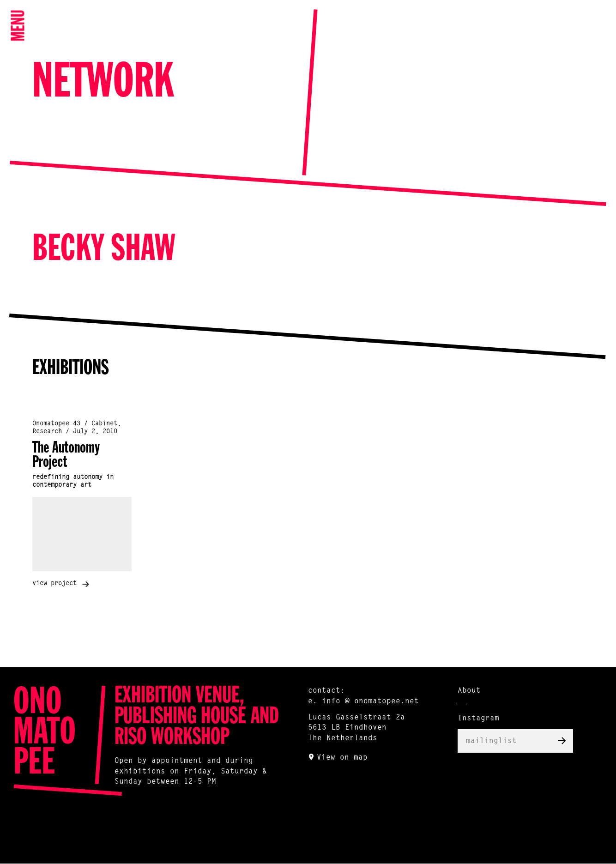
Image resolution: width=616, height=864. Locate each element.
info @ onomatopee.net (370, 701)
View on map (342, 758)
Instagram (478, 719)
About (469, 691)
